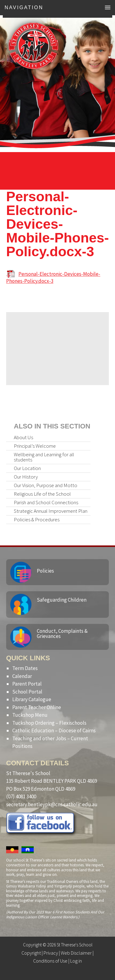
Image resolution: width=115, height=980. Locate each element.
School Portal (27, 692)
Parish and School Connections (46, 502)
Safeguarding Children (62, 600)
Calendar (22, 676)
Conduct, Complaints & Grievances (62, 634)
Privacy (51, 953)
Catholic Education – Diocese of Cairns (54, 730)
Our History (26, 477)
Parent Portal (27, 684)
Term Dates (25, 668)
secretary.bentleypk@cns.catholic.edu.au (52, 804)
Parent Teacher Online (37, 707)
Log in (76, 961)
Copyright (31, 953)
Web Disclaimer (76, 953)
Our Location (27, 468)
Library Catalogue (32, 699)
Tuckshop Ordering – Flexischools (49, 723)
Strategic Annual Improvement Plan (51, 511)
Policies (45, 571)
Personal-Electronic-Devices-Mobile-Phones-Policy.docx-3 (53, 277)
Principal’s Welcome (35, 446)
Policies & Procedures (37, 519)
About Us (23, 437)
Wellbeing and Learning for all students (44, 457)
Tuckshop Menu (30, 715)
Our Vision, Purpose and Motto (46, 485)
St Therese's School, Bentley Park (33, 46)
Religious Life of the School (42, 494)
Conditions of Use (50, 961)
